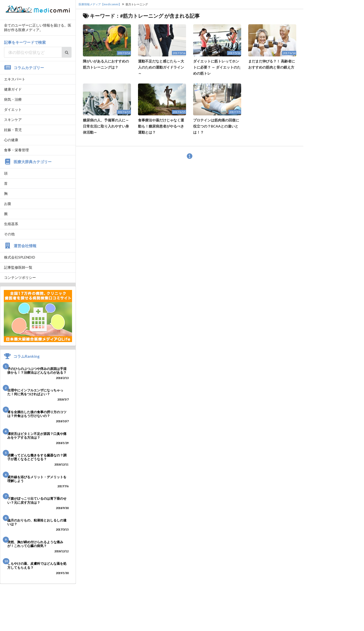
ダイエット (13, 109)
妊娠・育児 (13, 130)
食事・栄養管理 (16, 150)
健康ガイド (13, 89)
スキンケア (13, 120)
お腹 (8, 204)
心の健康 (11, 140)
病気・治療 (13, 99)
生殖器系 (11, 224)
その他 (9, 234)
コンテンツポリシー (20, 277)
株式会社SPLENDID (20, 257)
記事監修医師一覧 (18, 267)
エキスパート (15, 79)
